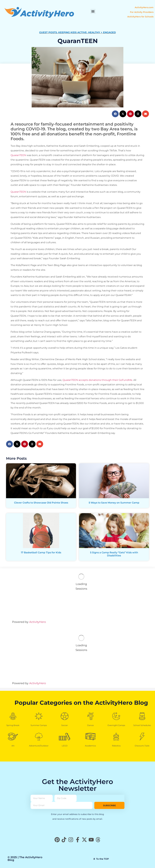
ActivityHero (38, 622)
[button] (93, 11)
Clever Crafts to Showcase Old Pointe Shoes (41, 503)
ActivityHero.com (144, 7)
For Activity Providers (142, 12)
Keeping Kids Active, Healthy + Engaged (87, 32)
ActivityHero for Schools (140, 17)
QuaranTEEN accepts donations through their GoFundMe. (98, 380)
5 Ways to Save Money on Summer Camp (114, 503)
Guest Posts (48, 32)
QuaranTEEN (18, 155)
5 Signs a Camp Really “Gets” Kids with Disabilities (114, 554)
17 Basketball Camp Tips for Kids (41, 553)
